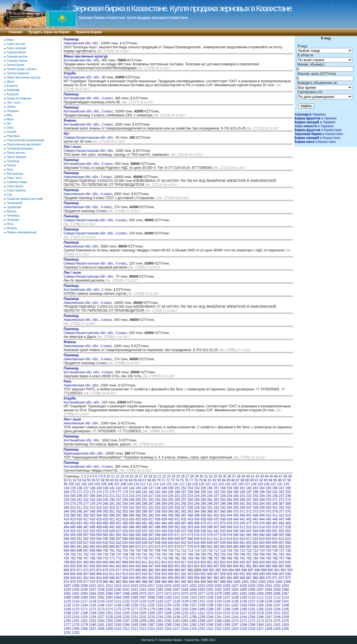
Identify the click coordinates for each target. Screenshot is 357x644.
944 (99, 578)
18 (145, 476)
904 (66, 574)
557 (86, 535)
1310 (118, 629)
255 (171, 500)
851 (177, 566)
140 (105, 488)
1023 (202, 586)
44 (266, 476)
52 (75, 480)
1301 (268, 625)
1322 (218, 629)
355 (138, 511)
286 (145, 504)
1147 (109, 605)
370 (236, 511)
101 (78, 484)
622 (281, 539)
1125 (151, 601)
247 (119, 500)
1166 (268, 605)
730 (73, 554)
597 (119, 539)
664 (99, 547)
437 (216, 519)
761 (275, 554)
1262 (168, 621)
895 (238, 570)
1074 (176, 593)
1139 (268, 601)
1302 (277, 625)
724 (262, 551)
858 (223, 566)
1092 (101, 597)
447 (281, 519)
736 (112, 554)
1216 (235, 613)
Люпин (11, 107)
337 (249, 508)
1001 (245, 582)
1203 (126, 613)
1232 (143, 617)
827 (249, 562)
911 (112, 574)
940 (73, 578)
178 (125, 492)
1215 (227, 613)
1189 (235, 609)
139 (99, 488)
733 (93, 554)
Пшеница (13, 161)
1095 (126, 597)
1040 (118, 590)
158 (223, 488)
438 (223, 519)
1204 (134, 613)
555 (73, 535)
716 (210, 551)
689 (262, 547)
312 (86, 508)
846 (145, 566)
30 (201, 476)
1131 (202, 601)
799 (66, 562)
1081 (235, 593)
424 (132, 519)
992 (184, 582)
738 (125, 554)
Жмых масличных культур (24, 77)
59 (107, 480)
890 (205, 570)
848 (158, 566)
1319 (193, 629)
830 (269, 562)
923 (190, 574)
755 (236, 554)
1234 (160, 617)
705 (138, 551)
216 (145, 496)
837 (86, 566)
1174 (109, 609)
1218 (252, 613)
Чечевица (13, 216)
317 (119, 508)
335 (236, 508)
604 (164, 539)
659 (66, 547)
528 (125, 531)
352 (119, 511)
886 (177, 570)
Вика (10, 40)
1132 (210, 601)
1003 (262, 582)
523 (93, 531)
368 (223, 511)
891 (212, 570)
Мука (10, 119)
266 (242, 500)
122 (214, 484)
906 (79, 574)
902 (283, 570)
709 (164, 551)
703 (125, 551)
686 (242, 547)
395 (171, 515)
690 (269, 547)
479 (262, 523)
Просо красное (17, 157)
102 (84, 484)
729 (66, 554)
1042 (134, 590)
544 (229, 531)
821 (210, 562)
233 (255, 496)
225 (203, 496)
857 (216, 566)
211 (112, 496)
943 (93, 578)
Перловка (13, 136)
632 (119, 543)
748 (190, 554)
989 (164, 582)
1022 (193, 586)
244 (99, 500)
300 (236, 504)
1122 (126, 601)
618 (255, 539)
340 (269, 508)
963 (223, 578)
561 (112, 535)
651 (242, 543)
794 (262, 558)
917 (151, 574)
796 (275, 558)
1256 (118, 621)
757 (249, 554)
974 (66, 582)
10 (108, 476)
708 (158, 551)
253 (158, 500)
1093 (109, 597)
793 (255, 558)
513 (255, 527)
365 (203, 511)
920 (171, 574)
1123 (134, 601)
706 (145, 551)
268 (255, 500)
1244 (243, 617)
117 (182, 484)
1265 (193, 621)
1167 (277, 605)
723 (255, 551)
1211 (193, 613)
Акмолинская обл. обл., (82, 41)
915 (138, 574)
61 (117, 480)
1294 (210, 625)
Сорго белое (15, 186)
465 (171, 523)
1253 (92, 621)
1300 (260, 625)
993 (190, 582)
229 (229, 496)
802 (86, 562)
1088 (67, 597)
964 (229, 578)
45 (271, 476)
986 (145, 582)
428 (158, 519)
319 (132, 508)
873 (93, 570)
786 (210, 558)
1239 (202, 617)
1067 (118, 593)
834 (66, 566)
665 (105, 547)
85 (229, 480)
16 (136, 476)
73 (173, 480)
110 (136, 484)
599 (132, 539)
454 (99, 523)
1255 (109, 621)
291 (177, 504)
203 (288, 492)
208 (93, 496)
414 (66, 519)
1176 (126, 609)
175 (105, 492)
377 (281, 511)
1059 (277, 590)
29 (197, 476)
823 (223, 562)
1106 (218, 597)
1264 (185, 621)
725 (269, 551)
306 (275, 504)
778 (158, 558)
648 (223, 543)
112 (149, 484)
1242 (227, 617)
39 (243, 476)
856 (210, 566)
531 (145, 531)
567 (151, 535)
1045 (160, 590)
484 (66, 527)
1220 (268, 613)
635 (138, 543)
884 (164, 570)
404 (229, 515)
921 (177, 574)
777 (151, 558)
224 (197, 496)
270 (269, 500)
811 (145, 562)
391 (145, 515)
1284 (126, 625)
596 (112, 539)
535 (171, 531)
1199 (92, 613)
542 (216, 531)
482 (281, 523)
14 (127, 476)
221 (177, 496)
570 (171, 535)
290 (171, 504)
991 (177, 582)
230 (236, 496)
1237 (185, 617)
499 (164, 527)
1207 (160, 613)
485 (73, 527)
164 (262, 488)
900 (270, 570)
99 (65, 484)
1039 (109, 590)
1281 (101, 625)
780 (171, 558)
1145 (92, 605)
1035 (76, 590)
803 (93, 562)
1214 (218, 613)
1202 (118, 613)
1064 (92, 593)
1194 (277, 609)
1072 (160, 593)
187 (184, 492)
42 (257, 476)
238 (288, 496)
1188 (227, 609)
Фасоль (12, 211)
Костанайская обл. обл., (86, 58)
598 (125, 539)
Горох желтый (16, 44)
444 (262, 519)
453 (93, 523)
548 (255, 531)
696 (79, 551)
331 (210, 508)
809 (132, 562)
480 (269, 523)
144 (132, 488)
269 (262, 500)
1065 (101, 593)
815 (171, 562)
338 (255, 508)
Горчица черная (17, 61)
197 (249, 492)
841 (112, 566)
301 (242, 504)
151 (177, 488)
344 (66, 511)
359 (164, 511)
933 (255, 574)
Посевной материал (20, 149)
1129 (185, 601)
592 (86, 539)
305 (269, 504)
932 (249, 574)
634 (132, 543)
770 (105, 558)
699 (99, 551)
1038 (101, 590)
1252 (84, 621)
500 (171, 527)
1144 (84, 605)
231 (242, 496)
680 (203, 547)
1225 (84, 617)
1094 (118, 597)
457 (119, 523)
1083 (252, 593)
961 (210, 578)
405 (236, 515)
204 (66, 496)
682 (216, 547)
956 (177, 578)
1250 (67, 621)
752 (216, 554)
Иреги (11, 82)
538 (190, 531)
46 (276, 476)
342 (281, 508)
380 (73, 515)
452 (86, 523)
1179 (151, 609)
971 (275, 578)
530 (138, 531)
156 (210, 488)
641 (177, 543)
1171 (84, 609)
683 (223, 547)
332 (216, 508)
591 (79, 539)
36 (229, 476)
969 (262, 578)
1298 (243, 625)
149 (164, 488)
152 (184, 488)
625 (73, 543)
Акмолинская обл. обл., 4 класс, (89, 192)
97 (284, 480)
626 (79, 543)
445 (269, 519)
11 (113, 476)
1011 (101, 586)
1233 (151, 617)
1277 (67, 625)
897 (251, 570)
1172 (92, 609)
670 (138, 547)
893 (225, 570)
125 (234, 484)
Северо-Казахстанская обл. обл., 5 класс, (96, 261)
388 (125, 515)
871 (79, 570)
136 (79, 488)
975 (73, 582)
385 (105, 515)
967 (249, 578)
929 (229, 574)
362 (184, 511)
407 (249, 515)
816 (177, 562)
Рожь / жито (15, 178)
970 (269, 578)
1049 (193, 590)
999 (229, 582)
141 (112, 488)
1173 (101, 609)
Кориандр (13, 90)
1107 (227, 597)
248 (125, 500)
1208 (168, 613)
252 (151, 500)
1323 (227, 629)
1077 (202, 593)
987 (151, 582)
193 (223, 492)
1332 (76, 633)
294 (197, 504)
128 (254, 484)
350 (105, 511)
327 (184, 508)
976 (79, 582)
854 (197, 566)
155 (203, 488)
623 (288, 539)
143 (125, 488)
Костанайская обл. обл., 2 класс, (89, 122)
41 (253, 476)
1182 (176, 609)
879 (132, 570)
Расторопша (15, 174)
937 (281, 574)
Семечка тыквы (17, 182)
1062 (76, 593)
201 (275, 492)
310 (73, 508)
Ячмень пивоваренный (22, 232)
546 (242, 531)
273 (288, 500)
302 (249, 504)
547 (249, 531)
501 (177, 527)
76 (186, 480)
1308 (101, 629)
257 (184, 500)
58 (103, 480)
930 (236, 574)
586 (275, 535)
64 (131, 480)
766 (79, 558)
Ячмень (12, 228)
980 (105, 582)
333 (223, 508)
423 (125, 519)
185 (171, 492)
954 (164, 578)
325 (171, 508)
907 (86, 574)
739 (132, 554)
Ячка (10, 224)
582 (249, 535)
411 (275, 515)
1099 (160, 597)
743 (158, 554)
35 (225, 476)
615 (236, 539)
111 (143, 484)
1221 (277, 613)
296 (210, 504)
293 (190, 504)
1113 (277, 597)
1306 (84, 629)
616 (242, 539)
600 (138, 539)
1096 (134, 597)
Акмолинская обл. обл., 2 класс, (89, 344)
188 (190, 492)
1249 (285, 617)
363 (190, 511)
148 (158, 488)
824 (229, 562)
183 (158, 492)
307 (281, 504)
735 (105, 554)
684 (229, 547)
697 (86, 551)
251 (145, 500)
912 (119, 574)
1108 (235, 597)
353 (125, 511)
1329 (277, 629)
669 (132, 547)
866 (275, 566)
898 (257, 570)
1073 (168, 593)
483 (288, 523)
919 (164, 574)
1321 (210, 629)
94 (270, 480)
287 (151, 504)
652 (249, 543)
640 (171, 543)
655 (269, 543)
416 (79, 519)
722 (249, 551)
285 (138, 504)
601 (145, 539)
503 (190, 527)
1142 (67, 605)
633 (125, 543)
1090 (84, 597)
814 (164, 562)
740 (138, 554)
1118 (92, 601)
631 (112, 543)
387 (119, 515)
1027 (235, 586)
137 (86, 488)
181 (145, 492)
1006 (287, 582)
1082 (243, 593)
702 (119, 551)
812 (151, 562)
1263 (176, 621)
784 (197, 558)
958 (190, 578)
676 (177, 547)
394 (164, 515)
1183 (185, 609)
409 (262, 515)
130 (267, 484)
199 (262, 492)
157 (216, 488)
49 (290, 476)
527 (119, 531)
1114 (285, 597)
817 (184, 562)
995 (203, 582)
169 (66, 492)
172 (86, 492)
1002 (254, 582)
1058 (268, 590)
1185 (202, 609)
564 (132, 535)
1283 (118, 625)
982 (119, 582)
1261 (160, 621)
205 (73, 496)
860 (236, 566)
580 (236, 535)
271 (275, 500)
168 (288, 488)
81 (210, 480)
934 (262, 574)
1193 (268, 609)
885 (171, 570)
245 (105, 500)
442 (249, 519)
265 (236, 500)
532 (151, 531)
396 (177, 515)
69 (154, 480)
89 (247, 480)
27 (187, 476)
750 (203, 554)
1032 (277, 586)
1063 (84, 593)
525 (105, 531)
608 (190, 539)
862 (249, 566)
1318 (185, 629)
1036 (84, 590)
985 (138, 582)
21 (159, 476)
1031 (268, 586)
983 (125, 582)
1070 (143, 593)
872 (86, 570)
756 (242, 554)
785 (203, 558)
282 (119, 504)
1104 (202, 597)
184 (164, 492)
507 (216, 527)
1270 (235, 621)
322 (151, 508)
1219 (260, 613)
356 (145, 511)
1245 (252, 617)
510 (236, 527)
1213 (210, 613)
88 (243, 480)
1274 (268, 621)
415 (73, 519)
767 (86, 558)
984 (132, 582)
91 (256, 480)
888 (190, 570)
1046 (168, 590)
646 (210, 543)
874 (99, 570)
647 (216, 543)
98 (289, 480)
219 (164, 496)
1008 (76, 586)
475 (236, 523)
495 (138, 527)
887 (184, 570)
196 (242, 492)
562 (119, 535)
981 (112, 582)
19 (150, 476)
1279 (84, 625)
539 (197, 531)
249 (132, 500)
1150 (134, 605)
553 (288, 531)
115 (169, 484)
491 (112, 527)
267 (249, 500)
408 (255, 515)
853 (190, 566)
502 (184, 527)
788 (223, 558)
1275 (277, 621)
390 (138, 515)
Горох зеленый (17, 48)
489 (99, 527)
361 (177, 511)
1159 (210, 605)
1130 (193, 601)
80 (205, 480)
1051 (210, 590)
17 (141, 476)
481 (275, 523)
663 (93, 547)
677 (184, 547)
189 (197, 492)
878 (125, 570)
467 (184, 523)
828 (255, 562)
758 (255, 554)
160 (236, 488)
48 (285, 476)
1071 (151, 593)
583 (255, 535)
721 (242, 551)
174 (99, 492)
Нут (9, 123)
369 (229, 511)
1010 (92, 586)
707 (151, 551)
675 (171, 547)
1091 (92, 597)
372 (249, 511)
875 (105, 570)
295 (203, 504)
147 (151, 488)
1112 (268, 597)
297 (216, 504)
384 (99, 515)
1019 (168, 586)
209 (99, 496)
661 (79, 547)
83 (219, 480)
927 (216, 574)
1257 (126, 621)
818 (190, 562)
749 (197, 554)
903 (290, 570)
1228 (109, 617)
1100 (168, 597)
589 (66, 539)
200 (269, 492)
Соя (9, 195)
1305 (76, 629)
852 (184, 566)
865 (269, 566)
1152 (151, 605)
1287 (151, 625)
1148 (118, 605)
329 (197, 508)
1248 (277, 617)
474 (229, 523)
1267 (210, 621)
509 (229, 527)
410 (269, 515)
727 (281, 551)
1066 (109, 593)
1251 (76, 621)
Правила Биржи (89, 32)
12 (118, 476)
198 (255, 492)
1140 (277, 601)
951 (145, 578)
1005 (279, 582)
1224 (76, 617)
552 (281, 531)
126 (240, 484)
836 (79, 566)
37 (234, 476)
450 (73, 523)
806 (112, 562)
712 (184, 551)
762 (281, 554)
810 (138, 562)
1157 (193, 605)
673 (158, 547)
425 (138, 519)
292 (184, 504)
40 (248, 476)
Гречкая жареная (18, 73)
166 (275, 488)
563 (125, 535)
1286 (143, 625)
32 (211, 476)
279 (99, 504)
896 (244, 570)
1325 (243, 629)
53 (79, 480)
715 (203, 551)
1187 (218, 609)
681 (210, 547)
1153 (160, 605)
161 (242, 488)
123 (221, 484)
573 (190, 535)
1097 (143, 597)
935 (269, 574)
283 (125, 504)
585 (269, 535)
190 (203, 492)
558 (93, 535)
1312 (134, 629)
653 (255, 543)
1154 (168, 605)
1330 (285, 629)
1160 (218, 605)
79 (200, 480)
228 (223, 496)
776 (145, 558)
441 (242, 519)
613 (223, 539)
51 (70, 480)
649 (229, 543)
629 (99, 543)
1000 (237, 582)
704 (132, 551)
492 (119, 527)
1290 (176, 625)
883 (158, 570)
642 (184, 543)
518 (288, 527)
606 (177, 539)
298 (223, 504)
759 (262, 554)
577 (216, 535)
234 (262, 496)
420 (105, 519)
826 (242, 562)
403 (223, 515)
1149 (126, 605)
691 (275, 547)
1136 (243, 601)
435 (203, 519)
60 (112, 480)
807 (119, 562)
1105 (210, 597)
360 (171, 511)
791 (242, 558)
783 (190, 558)
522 (86, 531)
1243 (235, 617)
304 (262, 504)
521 (79, 531)
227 (216, 496)
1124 (143, 601)
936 (275, 574)
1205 (143, 613)
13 (122, 476)
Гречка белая (15, 65)
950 (138, 578)
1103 (193, 597)
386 (112, 515)
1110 (252, 597)
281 (112, 504)
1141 (285, 601)
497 (151, 527)
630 (105, 543)
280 (105, 504)
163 (255, 488)
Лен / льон (14, 103)
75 (182, 480)
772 (119, 558)
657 (281, 543)
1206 (151, 613)
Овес (10, 128)
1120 (109, 601)
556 (79, 535)
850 (171, 566)
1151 (143, 605)
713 (190, 551)
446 (275, 519)
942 (86, 578)
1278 (76, 625)
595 (105, 539)
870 (73, 570)
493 (125, 527)
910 (105, 574)
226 (210, 496)
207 (86, 496)
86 (233, 480)
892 (218, 570)
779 (164, 558)
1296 (227, 625)
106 (110, 484)
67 (145, 480)
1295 (218, 625)
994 (197, 582)
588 (288, 535)
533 (158, 531)
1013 (118, 586)
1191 (252, 609)
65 (135, 480)
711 (177, 551)
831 (275, 562)
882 (151, 570)
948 (125, 578)
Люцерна (13, 111)
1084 (260, 593)
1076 (193, 593)
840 (105, 566)
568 (158, 535)
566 (145, 535)
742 (151, 554)
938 (288, 574)
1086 (277, 593)
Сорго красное (16, 190)
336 (242, 508)
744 (164, 554)
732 (86, 554)
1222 (285, 613)
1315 (160, 629)
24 (173, 476)
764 (66, 558)
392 (151, 515)
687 (249, 547)
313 (93, 508)
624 (66, 543)
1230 (126, 617)
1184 (193, 609)
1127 (168, 601)
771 (112, 558)
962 (216, 578)
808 (125, 562)
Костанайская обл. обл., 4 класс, (89, 370)
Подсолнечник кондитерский (25, 140)
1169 (67, 609)
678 (190, 547)
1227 (101, 617)
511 (242, 527)
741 (145, 554)
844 (132, 566)
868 (288, 566)
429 (164, 519)
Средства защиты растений (25, 199)
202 (281, 492)
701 (112, 551)
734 (99, 554)
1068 (126, 593)
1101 (176, 597)
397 (184, 515)
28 (192, 476)
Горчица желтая (17, 57)
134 (66, 488)
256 (177, 500)
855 (203, 566)
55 (89, 480)
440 (236, 519)
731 (79, 554)
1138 (260, 601)
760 (269, 554)
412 (281, 515)
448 (288, 519)
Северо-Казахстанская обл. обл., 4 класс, (96, 218)
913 (125, 574)
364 (197, 511)
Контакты (148, 640)
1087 (285, 593)
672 (151, 547)
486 (79, 527)
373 (255, 511)
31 (206, 476)
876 (112, 570)
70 (159, 480)
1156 (185, 605)
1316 (168, 629)
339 (262, 508)
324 (164, 508)
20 (155, 476)
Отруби (12, 132)
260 (203, 500)
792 (249, 558)
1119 (101, 601)
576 (210, 535)
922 (184, 574)
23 (169, 476)
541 (210, 531)
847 (151, 566)
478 (255, 523)
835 (73, 566)
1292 (193, 625)
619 (262, 539)
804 (99, 562)
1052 (218, 590)
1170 (76, 609)
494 (132, 527)
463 (158, 523)
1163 (243, 605)
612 (216, 539)
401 (210, 515)
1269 (227, 621)
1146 (101, 605)
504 (197, 527)
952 (151, 578)
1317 (176, 629)
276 (79, 504)
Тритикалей (15, 203)
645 (203, 543)
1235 (168, 617)
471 (210, 523)
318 (125, 508)
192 (216, 492)
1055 (243, 590)
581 (242, 535)
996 (210, 582)
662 (86, 547)
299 (229, 504)
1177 (134, 609)
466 (177, 523)
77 (191, 480)
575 (203, 535)
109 (130, 484)
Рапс (10, 170)
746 (177, 554)
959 (197, 578)
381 (79, 515)
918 (158, 574)
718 (223, 551)
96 (280, 480)
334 (229, 508)
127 (247, 484)
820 (203, 562)
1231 (134, 617)
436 (210, 519)
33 (215, 476)
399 (197, 515)
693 (288, 547)
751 (210, 554)
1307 (92, 629)
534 (164, 531)
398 (190, 515)
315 (105, 508)
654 (262, 543)
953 (158, 578)
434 (197, 519)
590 (73, 539)
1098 (151, 597)
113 (156, 484)
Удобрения (14, 207)
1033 (285, 586)
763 (288, 554)
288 (158, 504)
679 (197, 547)
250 (138, 500)
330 (203, 508)
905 (73, 574)
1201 (109, 613)
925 (203, 574)
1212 (202, 613)
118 (188, 484)
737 (119, 554)
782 (184, 558)
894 (231, 570)
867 (281, 566)
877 (119, 570)
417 (86, 519)
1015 (134, 586)
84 (224, 480)
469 (197, 523)
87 (238, 480)
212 (119, 496)
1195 (285, 609)
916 (145, 574)
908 (93, 574)
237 (281, 496)
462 (151, 523)
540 (203, 531)
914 (132, 574)
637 (151, 543)
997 (216, 582)
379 (66, 515)
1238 (193, 617)
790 (236, 558)
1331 (67, 633)
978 (93, 582)
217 (151, 496)
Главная (15, 32)
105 (104, 484)
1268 (218, 621)
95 (275, 480)
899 (264, 570)
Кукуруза (13, 94)
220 (171, 496)
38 (239, 476)
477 (249, 523)
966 (242, 578)
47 (280, 476)
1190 (243, 609)
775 (138, 558)
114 (162, 484)
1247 (268, 617)
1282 (109, 625)
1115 (67, 601)
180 (138, 492)
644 (197, 543)
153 (190, 488)
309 (66, 508)
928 (223, 574)
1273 (260, 621)
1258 (134, 621)
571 (177, 535)
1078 (210, 593)
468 (190, 523)
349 (99, 511)
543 (223, 531)
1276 (285, 621)
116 (175, 484)
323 (158, 508)
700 (105, 551)
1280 (92, 625)
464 (164, 523)
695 (73, 551)
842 (119, 566)
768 (93, 558)
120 (201, 484)
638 (158, 543)
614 (229, 539)
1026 (227, 586)
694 (66, 551)
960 (203, 578)
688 (255, 547)
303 (255, 504)
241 (79, 500)
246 (112, 500)
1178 (143, 609)
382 (86, 515)
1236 (176, 617)
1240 (210, 617)
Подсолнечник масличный (24, 144)
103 (91, 484)
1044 (151, 590)
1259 (143, 621)
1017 (151, 586)
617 (249, 539)
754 (229, 554)
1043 (143, 590)
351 (112, 511)
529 (132, 531)
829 (262, 562)
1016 (143, 586)
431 (177, 519)
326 (177, 508)
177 (119, 492)
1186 (210, 609)
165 (269, 488)
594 (99, 539)
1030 (260, 586)
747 (184, 554)
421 (112, 519)
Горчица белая (16, 52)
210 (105, 496)
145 (138, 488)
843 (125, 566)
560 (105, 535)
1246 (260, 617)
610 (203, 539)
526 (112, 531)
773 (125, 558)
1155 (176, 605)
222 (184, 496)
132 (280, 484)
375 (269, 511)
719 (229, 551)
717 (216, 551)
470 (203, 523)
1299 (252, 625)
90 (252, 480)
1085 (268, 593)
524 (99, 531)
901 (277, 570)
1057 (260, 590)
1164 (252, 605)
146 (145, 488)
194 (229, 492)
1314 (151, 629)
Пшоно (11, 165)
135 (73, 488)
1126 (160, 601)
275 (73, 504)
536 (177, 531)
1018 (160, 586)
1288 (160, 625)
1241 (218, 617)
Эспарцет (13, 220)
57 (98, 480)
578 (223, 535)
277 (86, 504)
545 (236, 531)
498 (158, 527)
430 (171, 519)
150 (171, 488)
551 (275, 531)
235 (269, 496)
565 (138, 535)
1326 (252, 629)
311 (79, 508)
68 (149, 480)
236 (275, 496)
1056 (252, 590)
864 (262, 566)
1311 (126, 629)
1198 (84, 613)
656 (275, 543)
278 (93, 504)
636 (145, 543)
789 (229, 558)
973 (288, 578)
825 (236, 562)
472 (216, 523)
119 (195, 484)
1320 (202, 629)
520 (73, 531)
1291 (185, 625)
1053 (227, 590)
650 (236, 543)
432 (184, 519)
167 (281, 488)
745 (171, 554)
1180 (160, 609)
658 (288, 543)
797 (281, 558)
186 (177, 492)
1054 (235, 590)
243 (93, 500)
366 (210, 511)
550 (269, 531)
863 (255, 566)
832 (281, 562)
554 (66, 535)
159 (229, 488)
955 (171, 578)
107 (117, 484)
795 (269, 558)
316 (112, 508)
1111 (260, 597)
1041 (126, 590)
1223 (67, 617)
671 (145, 547)
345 (73, 511)
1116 (76, 601)
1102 (185, 597)
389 (132, 515)
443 (255, 519)
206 (79, 496)
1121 (118, 601)
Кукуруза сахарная (19, 98)
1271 (243, 621)
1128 (176, 601)
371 (242, 511)
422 (119, 519)
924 (197, 574)
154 (197, 488)
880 (138, 570)
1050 (202, 590)
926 (210, 574)
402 (216, 515)
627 (86, 543)
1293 (202, 625)
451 (79, 523)
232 (249, 496)
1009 (84, 586)
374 (262, 511)
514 (262, 527)
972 (281, 578)
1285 (134, 625)
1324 (235, 629)
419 (99, 519)
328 (190, 508)
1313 (143, 629)
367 (216, 511)
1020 (176, 586)
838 (93, 566)
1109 (243, 597)
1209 (176, 613)
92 (261, 480)
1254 (101, 621)
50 (65, 480)
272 (281, 500)
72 (168, 480)
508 (223, 527)
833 (288, 562)
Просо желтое (16, 153)
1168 (285, 605)
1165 (260, 605)
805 (105, 562)
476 (242, 523)
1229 (118, 617)
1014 (126, 586)
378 (288, 511)
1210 (185, 613)
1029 (252, 586)
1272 (252, 621)
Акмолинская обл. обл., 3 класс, (89, 175)
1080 (227, 593)
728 (288, 551)
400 (203, 515)
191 (210, 492)
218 (158, 496)
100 (71, 484)
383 (93, 515)
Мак (9, 115)
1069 (134, 593)
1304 (67, 629)
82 (215, 480)
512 (249, 527)
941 (79, 578)
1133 (218, 601)
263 (223, 500)
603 (158, 539)
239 (66, 500)
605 (171, 539)
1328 (268, 629)
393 (158, 515)
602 (151, 539)
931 (242, 574)
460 (138, 523)
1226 (92, 617)
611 (210, 539)
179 (132, 492)
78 (196, 480)
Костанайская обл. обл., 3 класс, (89, 96)
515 (269, 527)
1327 (260, 629)
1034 (67, 590)
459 (132, 523)
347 (86, 511)
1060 (285, 590)
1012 (109, 586)
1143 (76, 605)
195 (236, 492)
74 (177, 480)
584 (262, 535)
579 (229, 535)
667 (119, 547)
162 (249, 488)
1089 (76, 597)
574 (197, 535)
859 (229, 566)
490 (105, 527)
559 (99, 535)
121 (208, 484)
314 (99, 508)
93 (266, 480)
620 (269, 539)
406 (242, 515)
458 (125, 523)
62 (121, 480)
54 (84, 480)
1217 (243, 613)
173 (93, 492)
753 (223, 554)
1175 (118, 609)
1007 (67, 586)
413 (288, 515)
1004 (270, 582)
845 (138, 566)
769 (99, 558)
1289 (168, 625)
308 (288, 504)
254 (164, 500)
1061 (67, 593)
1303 (285, 625)
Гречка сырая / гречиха (22, 69)
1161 (227, 605)
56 (93, 480)
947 (119, 578)
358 (158, 511)
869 (66, 570)
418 (93, 519)
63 (126, 480)
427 (151, 519)
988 (158, 582)
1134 (227, 601)
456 (112, 523)
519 (66, 531)
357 (151, 511)
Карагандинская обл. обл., (84, 451)
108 (123, 484)
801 (79, 562)
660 (73, 547)
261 (210, 500)
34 (220, 476)
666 (112, 547)
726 (275, 551)
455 (105, 523)
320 (138, 508)
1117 (84, 601)
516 (275, 527)
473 (223, 523)
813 (158, 562)
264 (229, 500)
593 (93, 539)
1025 (218, 586)
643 (190, 543)
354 (132, 511)
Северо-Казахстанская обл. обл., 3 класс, (96, 231)
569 (164, 535)
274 (66, 504)
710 (171, 551)
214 (132, 496)
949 (132, 578)
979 (99, 582)
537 (184, 531)
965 (236, 578)
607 (184, 539)
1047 (176, 590)
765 (73, 558)
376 (275, 511)
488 (93, 527)
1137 (252, 601)
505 (203, 527)
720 (236, 551)
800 (73, 562)
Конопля (12, 86)
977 (86, 582)
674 (164, 547)
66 (140, 480)
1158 (202, 605)
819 (197, 562)
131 (273, 484)
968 (255, 578)
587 (281, 535)
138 (93, 488)
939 (66, 578)
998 (223, 582)
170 (73, 492)
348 (93, 511)
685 (236, 547)
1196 (67, 613)
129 (260, 484)
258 (190, 500)
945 (105, 578)
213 (125, 496)
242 (86, 500)
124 (228, 484)
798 (288, 558)
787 (216, 558)
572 (184, 535)
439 (229, 519)
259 (197, 500)
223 (190, 496)
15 (132, 476)
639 (164, 543)
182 (151, 492)
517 (281, 527)
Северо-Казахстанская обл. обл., (90, 136)
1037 (92, 590)
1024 (210, 586)
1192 (260, 609)
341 (275, 508)
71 (163, 480)
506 (210, 527)
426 (145, 519)
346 (79, 511)
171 (79, 492)
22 (164, 476)
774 (132, 558)
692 (281, 547)
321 (145, 508)
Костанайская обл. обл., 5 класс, (89, 162)
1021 (185, 586)
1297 (235, 625)
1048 (185, 590)
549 (262, 531)
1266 (202, 621)
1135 (235, 601)
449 (66, 523)
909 (99, 574)
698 (93, 551)
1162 (235, 605)
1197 (76, 613)
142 (119, 488)
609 (197, 539)
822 (216, 562)
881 (145, 570)
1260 (151, 621)
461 (145, 523)
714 (197, 551)
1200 (101, 613)
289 (164, 504)
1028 (243, 586)
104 (97, 484)
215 (138, 496)
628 (93, 543)
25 (178, 476)
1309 (109, 629)
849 (164, 566)
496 (145, 527)
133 (286, 484)
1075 (185, 593)
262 (216, 500)
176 (112, 492)
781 (177, 558)
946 (112, 578)
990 (171, 582)
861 (242, 566)
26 (183, 476)
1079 (218, 593)
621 (275, 539)
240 (73, 500)
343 (288, 508)
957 (184, 578)
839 (99, 566)
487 (86, 527)
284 (132, 504)
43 (262, 476)
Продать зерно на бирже (49, 32)
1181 (168, 609)
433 (190, 519)
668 (125, 547)
